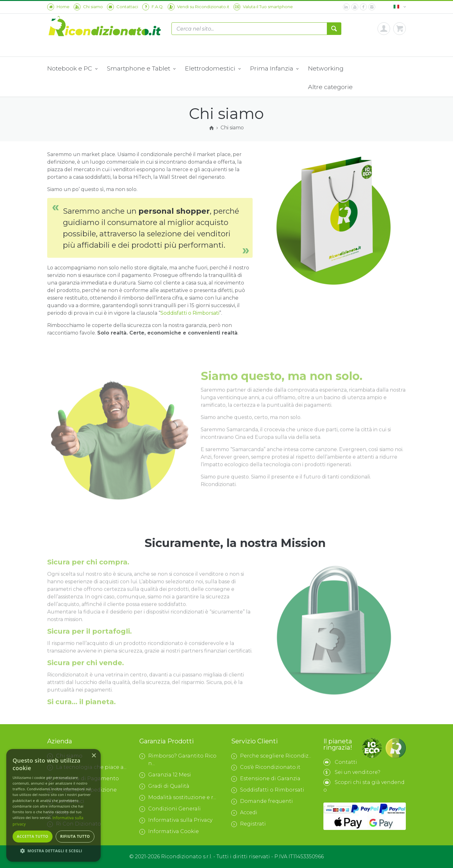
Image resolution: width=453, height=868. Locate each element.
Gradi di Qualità (164, 786)
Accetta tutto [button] (32, 836)
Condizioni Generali (170, 809)
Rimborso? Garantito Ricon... (178, 760)
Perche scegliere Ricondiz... (271, 756)
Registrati (249, 824)
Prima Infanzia (274, 69)
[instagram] (372, 7)
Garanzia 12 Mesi (165, 775)
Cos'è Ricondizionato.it (266, 767)
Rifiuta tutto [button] (75, 836)
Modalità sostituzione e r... (178, 798)
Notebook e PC (72, 69)
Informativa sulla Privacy (176, 820)
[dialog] (53, 805)
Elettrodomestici (213, 69)
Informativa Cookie (169, 831)
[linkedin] (346, 7)
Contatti (346, 762)
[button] (53, 851)
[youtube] (355, 7)
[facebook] (363, 7)
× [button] (94, 756)
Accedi (244, 813)
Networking (326, 68)
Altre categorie (330, 87)
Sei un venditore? (358, 772)
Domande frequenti (262, 801)
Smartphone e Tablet (141, 69)
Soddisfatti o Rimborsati (190, 313)
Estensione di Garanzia (266, 779)
